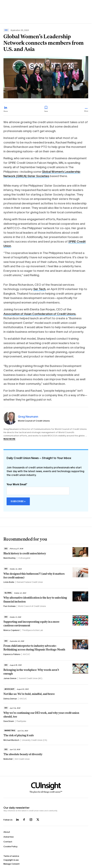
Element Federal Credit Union (30, 582)
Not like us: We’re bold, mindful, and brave (29, 694)
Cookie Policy (10, 846)
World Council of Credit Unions (34, 421)
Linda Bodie (9, 582)
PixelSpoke (21, 721)
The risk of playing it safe (19, 735)
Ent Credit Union (22, 759)
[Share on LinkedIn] (6, 109)
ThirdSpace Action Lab (32, 630)
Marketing (10, 731)
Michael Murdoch (11, 740)
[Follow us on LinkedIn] (17, 820)
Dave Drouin (9, 721)
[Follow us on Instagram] (31, 820)
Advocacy (9, 689)
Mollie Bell (8, 759)
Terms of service (11, 856)
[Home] (46, 788)
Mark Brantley (10, 558)
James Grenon (10, 678)
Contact (8, 842)
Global (8, 593)
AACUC (26, 654)
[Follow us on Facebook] (24, 820)
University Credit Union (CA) (34, 740)
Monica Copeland (11, 630)
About (7, 832)
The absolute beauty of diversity (23, 754)
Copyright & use (11, 860)
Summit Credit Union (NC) (31, 678)
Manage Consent (12, 864)
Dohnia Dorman (10, 699)
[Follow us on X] (38, 820)
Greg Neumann (28, 417)
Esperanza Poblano (12, 654)
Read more (9, 439)
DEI (6, 30)
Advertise (9, 837)
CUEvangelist (24, 558)
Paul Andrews (9, 606)
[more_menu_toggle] (86, 110)
